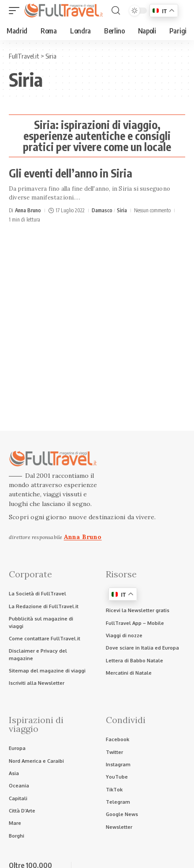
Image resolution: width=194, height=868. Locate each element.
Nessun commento (152, 210)
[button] (16, 11)
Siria (122, 210)
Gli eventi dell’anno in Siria (71, 173)
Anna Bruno (28, 210)
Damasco (102, 210)
